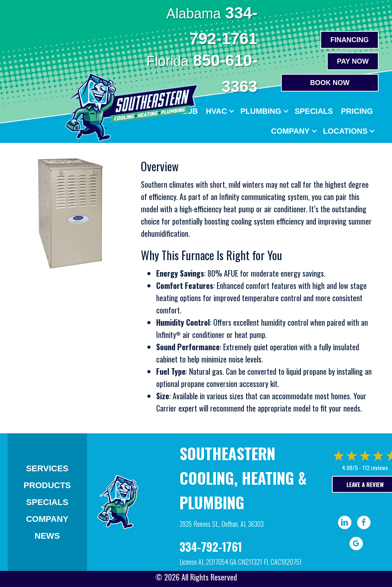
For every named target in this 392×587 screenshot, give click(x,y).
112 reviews (375, 467)
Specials (314, 111)
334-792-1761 (211, 547)
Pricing (357, 111)
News (47, 536)
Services (47, 468)
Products (47, 485)
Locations (345, 131)
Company (290, 131)
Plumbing (261, 111)
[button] (232, 111)
